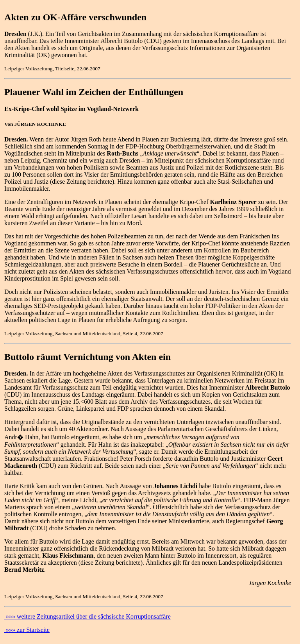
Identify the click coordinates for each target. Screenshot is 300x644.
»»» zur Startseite (27, 630)
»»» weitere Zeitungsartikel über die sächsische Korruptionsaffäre (87, 616)
